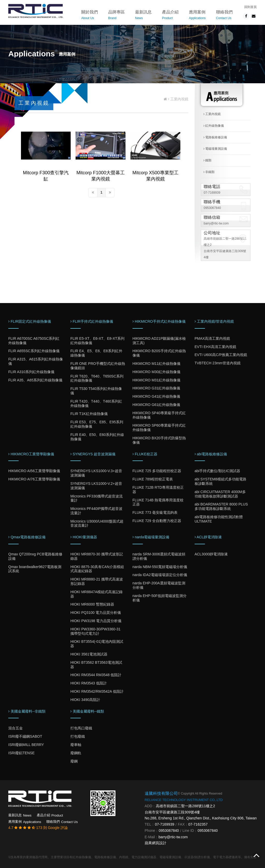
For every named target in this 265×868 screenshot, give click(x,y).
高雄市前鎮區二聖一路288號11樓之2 (185, 806)
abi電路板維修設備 (211, 454)
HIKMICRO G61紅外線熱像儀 (156, 405)
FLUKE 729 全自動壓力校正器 (157, 521)
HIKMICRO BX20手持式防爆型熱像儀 (159, 440)
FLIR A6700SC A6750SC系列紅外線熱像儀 (34, 341)
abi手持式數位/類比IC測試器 (218, 471)
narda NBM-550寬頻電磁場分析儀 (160, 567)
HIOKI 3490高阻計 (85, 700)
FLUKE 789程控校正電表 (153, 479)
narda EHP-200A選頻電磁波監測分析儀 (159, 585)
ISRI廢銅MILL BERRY (26, 745)
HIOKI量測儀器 (84, 537)
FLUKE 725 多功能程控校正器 (157, 471)
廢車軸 (76, 745)
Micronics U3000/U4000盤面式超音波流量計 (97, 523)
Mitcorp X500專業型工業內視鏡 (156, 176)
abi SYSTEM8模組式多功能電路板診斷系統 (220, 481)
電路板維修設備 (215, 137)
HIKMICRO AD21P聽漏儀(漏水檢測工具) (159, 341)
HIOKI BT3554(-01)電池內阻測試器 (97, 644)
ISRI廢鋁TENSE (21, 753)
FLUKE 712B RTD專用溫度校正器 (158, 490)
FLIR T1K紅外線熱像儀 (89, 414)
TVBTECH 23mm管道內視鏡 (218, 363)
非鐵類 (209, 172)
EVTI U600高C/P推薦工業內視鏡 (221, 355)
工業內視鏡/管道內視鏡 (214, 321)
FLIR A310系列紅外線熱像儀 (31, 372)
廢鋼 (74, 761)
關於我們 (90, 16)
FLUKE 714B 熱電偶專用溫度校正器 (158, 502)
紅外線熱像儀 (214, 126)
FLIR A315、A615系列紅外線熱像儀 (36, 361)
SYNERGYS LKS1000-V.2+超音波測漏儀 (96, 486)
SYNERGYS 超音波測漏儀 (93, 454)
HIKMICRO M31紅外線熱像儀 (156, 380)
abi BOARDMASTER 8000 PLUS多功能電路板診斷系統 (221, 506)
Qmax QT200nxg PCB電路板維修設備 (35, 556)
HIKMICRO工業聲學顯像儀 (31, 454)
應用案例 (197, 16)
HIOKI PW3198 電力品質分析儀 (96, 621)
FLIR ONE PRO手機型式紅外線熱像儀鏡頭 (98, 366)
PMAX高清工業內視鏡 (212, 338)
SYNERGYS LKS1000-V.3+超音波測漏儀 (96, 473)
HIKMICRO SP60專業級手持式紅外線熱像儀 (159, 428)
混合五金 (16, 728)
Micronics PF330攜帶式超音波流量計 (97, 498)
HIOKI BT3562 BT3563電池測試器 (96, 665)
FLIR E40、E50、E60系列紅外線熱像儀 (97, 437)
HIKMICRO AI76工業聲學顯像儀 (34, 479)
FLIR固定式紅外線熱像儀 (30, 321)
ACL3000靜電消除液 (211, 554)
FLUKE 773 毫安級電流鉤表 (155, 512)
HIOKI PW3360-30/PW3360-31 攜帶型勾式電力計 (95, 631)
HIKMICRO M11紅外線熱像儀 (156, 364)
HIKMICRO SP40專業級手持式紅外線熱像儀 (159, 415)
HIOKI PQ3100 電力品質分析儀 (96, 613)
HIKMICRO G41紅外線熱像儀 (156, 396)
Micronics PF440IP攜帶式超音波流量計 (96, 511)
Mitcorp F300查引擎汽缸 (46, 176)
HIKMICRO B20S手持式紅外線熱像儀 (159, 353)
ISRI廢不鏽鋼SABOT (25, 736)
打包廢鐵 (78, 736)
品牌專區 (116, 16)
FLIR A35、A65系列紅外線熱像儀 (35, 380)
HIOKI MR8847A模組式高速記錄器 (97, 594)
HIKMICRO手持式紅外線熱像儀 (159, 321)
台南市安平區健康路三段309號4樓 (172, 812)
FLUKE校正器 (145, 454)
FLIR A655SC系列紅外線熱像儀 (34, 351)
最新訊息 (143, 16)
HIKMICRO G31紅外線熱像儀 (156, 388)
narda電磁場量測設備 (151, 537)
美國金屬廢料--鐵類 (87, 711)
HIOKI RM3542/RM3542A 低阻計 (97, 691)
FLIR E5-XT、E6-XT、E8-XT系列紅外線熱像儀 (97, 341)
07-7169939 (212, 193)
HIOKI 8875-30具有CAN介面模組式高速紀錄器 (97, 569)
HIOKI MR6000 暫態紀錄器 (92, 604)
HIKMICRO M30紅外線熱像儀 (156, 372)
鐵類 (207, 160)
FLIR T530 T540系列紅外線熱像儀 (96, 391)
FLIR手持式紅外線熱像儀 (92, 321)
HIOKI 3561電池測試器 (89, 654)
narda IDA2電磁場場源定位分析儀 (160, 575)
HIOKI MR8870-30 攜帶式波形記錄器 (97, 556)
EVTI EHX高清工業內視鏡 (216, 347)
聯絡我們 (224, 16)
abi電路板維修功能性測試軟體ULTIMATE (219, 519)
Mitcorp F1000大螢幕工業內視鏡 (101, 176)
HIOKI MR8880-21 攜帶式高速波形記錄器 (97, 581)
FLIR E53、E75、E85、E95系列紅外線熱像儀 (97, 424)
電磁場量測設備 (215, 149)
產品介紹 (170, 16)
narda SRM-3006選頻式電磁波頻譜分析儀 (159, 556)
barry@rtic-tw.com (216, 223)
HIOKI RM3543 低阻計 (89, 683)
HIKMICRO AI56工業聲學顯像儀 (34, 471)
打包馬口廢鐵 (81, 728)
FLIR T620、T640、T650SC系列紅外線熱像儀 (97, 378)
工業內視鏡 (212, 114)
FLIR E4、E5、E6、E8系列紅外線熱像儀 (96, 353)
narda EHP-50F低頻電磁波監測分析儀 (160, 598)
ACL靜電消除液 (208, 537)
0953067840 (212, 208)
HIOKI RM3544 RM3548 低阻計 (96, 675)
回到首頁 (251, 7)
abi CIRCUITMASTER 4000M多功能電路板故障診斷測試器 (220, 494)
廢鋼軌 (76, 753)
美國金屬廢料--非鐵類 (27, 711)
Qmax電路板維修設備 (27, 537)
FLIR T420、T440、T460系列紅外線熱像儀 (96, 403)
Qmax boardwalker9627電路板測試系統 (35, 569)
